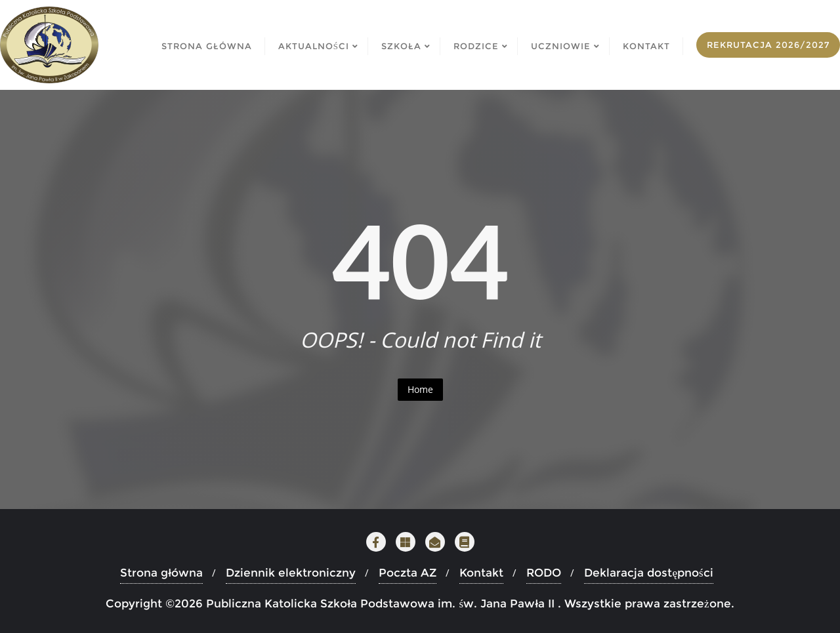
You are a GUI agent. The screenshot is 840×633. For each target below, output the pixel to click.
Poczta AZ (408, 573)
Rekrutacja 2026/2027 (768, 45)
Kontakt (481, 573)
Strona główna (161, 573)
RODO (544, 573)
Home (420, 389)
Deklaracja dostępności (648, 573)
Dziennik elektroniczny (291, 573)
